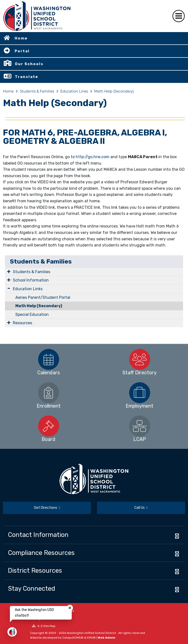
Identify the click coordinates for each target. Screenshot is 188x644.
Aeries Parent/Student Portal (43, 297)
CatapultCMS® (73, 638)
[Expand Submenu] (9, 271)
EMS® (91, 638)
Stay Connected (32, 588)
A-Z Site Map (44, 626)
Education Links (74, 91)
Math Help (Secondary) (114, 91)
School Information (31, 280)
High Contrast (46, 618)
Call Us (141, 508)
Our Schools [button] (29, 64)
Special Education (32, 314)
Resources (23, 323)
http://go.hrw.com (93, 157)
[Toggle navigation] (179, 16)
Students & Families (37, 91)
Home (21, 38)
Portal (22, 51)
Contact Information (38, 535)
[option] (48, 359)
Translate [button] (27, 77)
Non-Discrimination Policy (53, 611)
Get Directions (47, 508)
